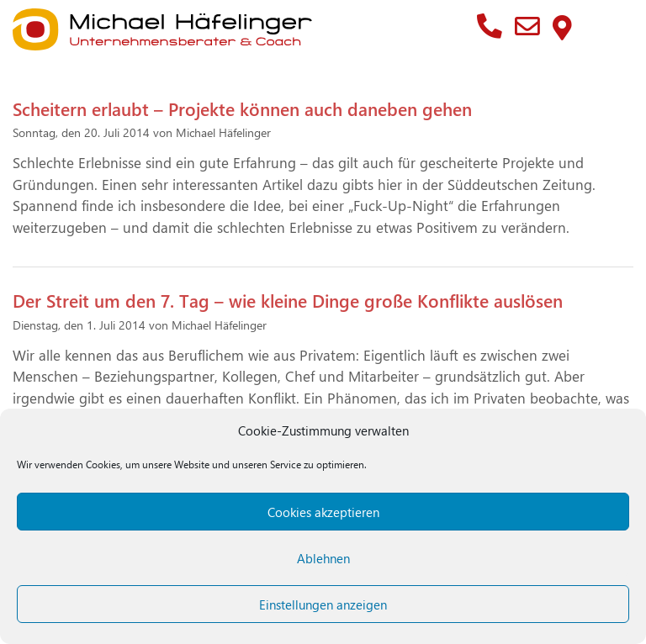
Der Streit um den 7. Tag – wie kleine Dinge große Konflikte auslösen (288, 300)
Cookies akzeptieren (323, 512)
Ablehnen (323, 558)
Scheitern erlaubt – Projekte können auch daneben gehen (242, 108)
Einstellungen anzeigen (323, 604)
